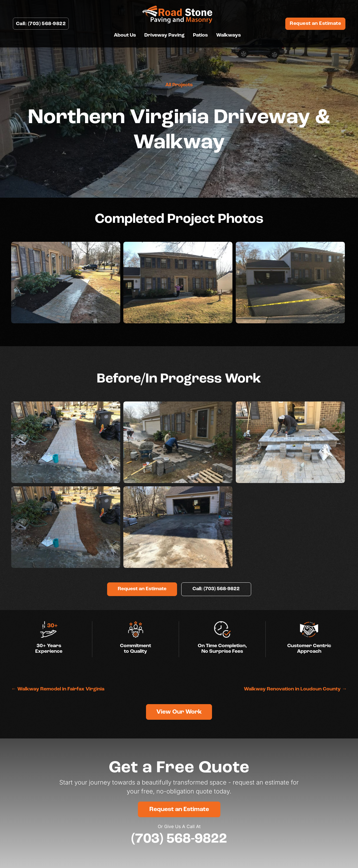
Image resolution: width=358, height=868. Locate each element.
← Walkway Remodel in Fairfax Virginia (58, 689)
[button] (142, 589)
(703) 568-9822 (179, 839)
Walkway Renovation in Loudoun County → (295, 689)
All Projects (179, 85)
